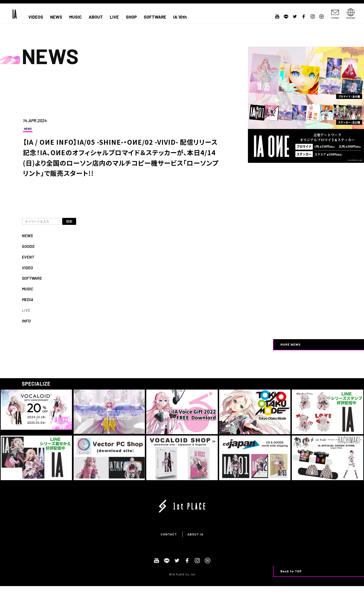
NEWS (56, 17)
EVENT (28, 257)
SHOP (131, 17)
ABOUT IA (195, 534)
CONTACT (169, 534)
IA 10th (180, 17)
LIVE (114, 17)
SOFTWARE (155, 17)
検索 (69, 221)
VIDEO (27, 268)
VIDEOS (36, 17)
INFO (26, 321)
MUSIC (75, 17)
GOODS (28, 246)
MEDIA (28, 299)
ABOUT (96, 17)
